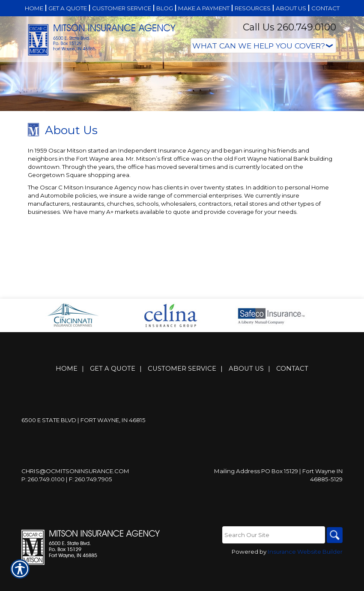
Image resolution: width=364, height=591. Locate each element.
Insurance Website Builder (305, 575)
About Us (246, 391)
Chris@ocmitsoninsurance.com (75, 494)
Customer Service (182, 391)
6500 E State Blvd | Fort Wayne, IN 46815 (84, 443)
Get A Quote (113, 391)
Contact (292, 391)
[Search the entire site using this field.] (272, 558)
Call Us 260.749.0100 (289, 27)
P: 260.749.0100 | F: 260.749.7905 (67, 502)
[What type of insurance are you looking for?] (263, 46)
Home (67, 391)
